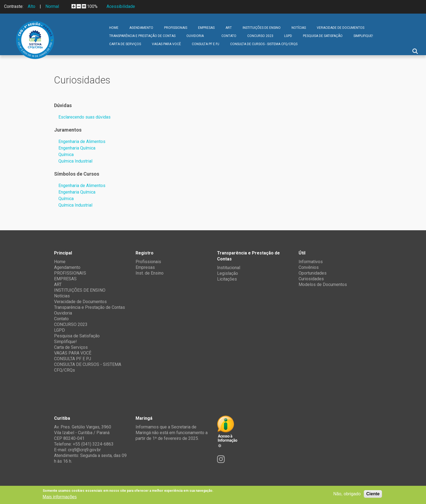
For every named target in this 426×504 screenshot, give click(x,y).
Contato (229, 36)
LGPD (288, 36)
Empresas (145, 267)
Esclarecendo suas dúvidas (84, 117)
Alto (32, 6)
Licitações (227, 279)
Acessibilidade (121, 6)
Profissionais (148, 262)
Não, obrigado (347, 494)
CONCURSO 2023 (260, 36)
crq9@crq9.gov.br (84, 450)
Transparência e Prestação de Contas (142, 36)
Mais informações (60, 497)
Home (114, 28)
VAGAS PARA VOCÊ (166, 44)
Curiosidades (311, 279)
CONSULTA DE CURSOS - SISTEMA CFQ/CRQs (264, 44)
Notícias (299, 28)
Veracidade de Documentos (341, 28)
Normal (52, 6)
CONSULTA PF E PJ (206, 44)
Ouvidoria (195, 36)
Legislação (228, 273)
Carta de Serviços (125, 44)
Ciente (373, 494)
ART (229, 28)
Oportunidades (313, 273)
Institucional (229, 268)
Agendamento (141, 28)
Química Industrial (75, 161)
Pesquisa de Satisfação (323, 36)
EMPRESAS (206, 28)
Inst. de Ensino (150, 273)
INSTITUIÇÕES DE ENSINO (262, 28)
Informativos (311, 262)
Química (66, 155)
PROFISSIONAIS (176, 28)
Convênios (309, 267)
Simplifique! (363, 36)
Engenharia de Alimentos (82, 141)
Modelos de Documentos (323, 284)
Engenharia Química (77, 148)
